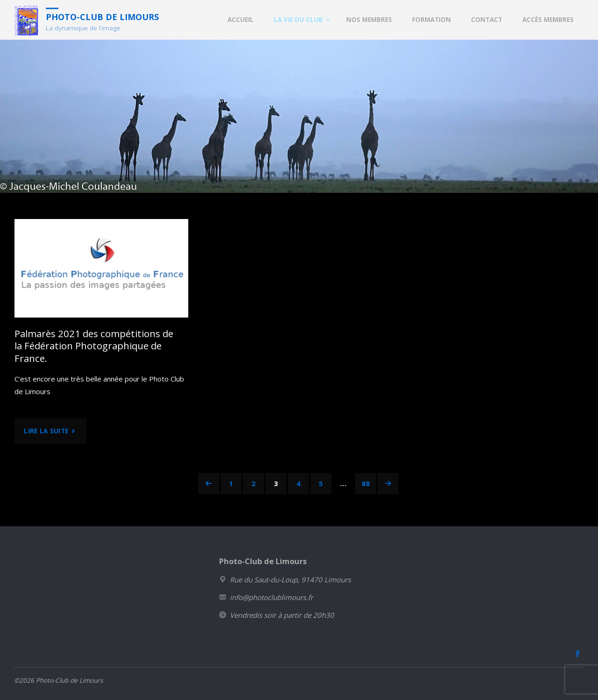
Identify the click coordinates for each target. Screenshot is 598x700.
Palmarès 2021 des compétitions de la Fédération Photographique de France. (94, 346)
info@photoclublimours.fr (271, 597)
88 (366, 483)
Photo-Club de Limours (102, 16)
